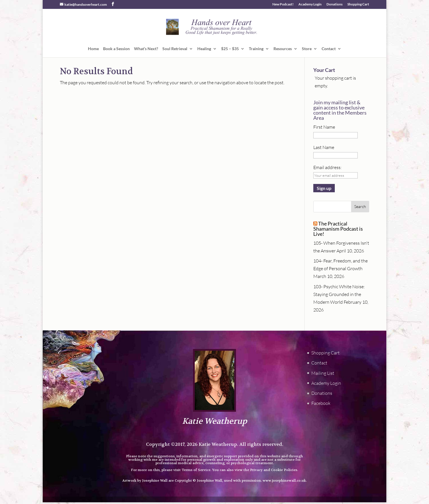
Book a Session (116, 49)
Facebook (321, 403)
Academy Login (310, 4)
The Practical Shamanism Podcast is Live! (338, 229)
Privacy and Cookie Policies (274, 470)
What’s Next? (146, 49)
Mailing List (323, 373)
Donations (334, 4)
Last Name (324, 147)
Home (93, 49)
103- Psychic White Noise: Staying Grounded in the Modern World (339, 294)
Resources (283, 49)
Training (256, 49)
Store (307, 49)
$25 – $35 (230, 49)
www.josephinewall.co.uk (284, 481)
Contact (329, 49)
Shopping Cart (358, 4)
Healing (204, 49)
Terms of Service (196, 470)
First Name (324, 127)
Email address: (327, 167)
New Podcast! (283, 4)
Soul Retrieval (175, 49)
